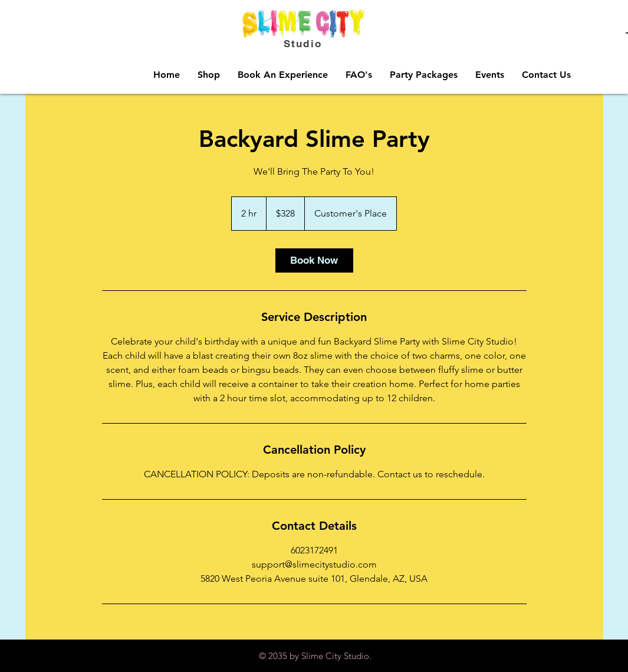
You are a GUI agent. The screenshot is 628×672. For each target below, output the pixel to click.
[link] (314, 260)
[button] (209, 75)
